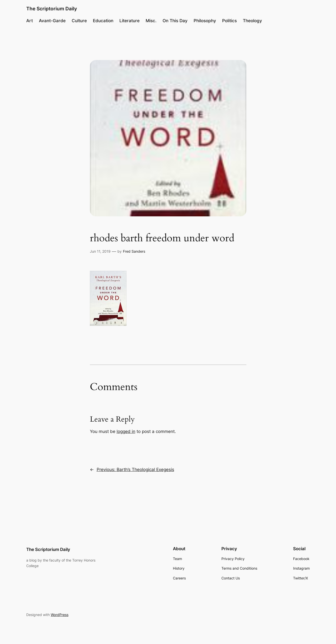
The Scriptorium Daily (52, 9)
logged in (126, 431)
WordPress (60, 615)
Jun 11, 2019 (100, 251)
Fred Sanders (134, 251)
